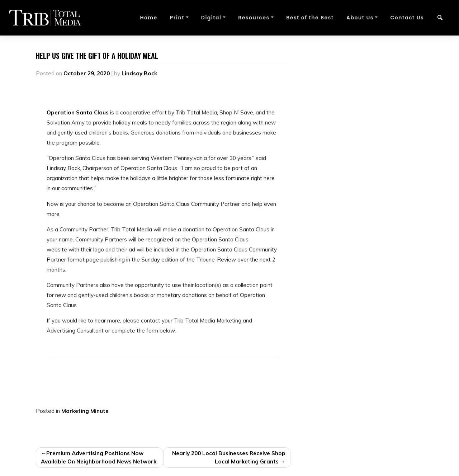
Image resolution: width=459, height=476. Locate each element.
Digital (211, 18)
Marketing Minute (85, 411)
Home (148, 18)
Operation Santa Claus (78, 112)
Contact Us (407, 18)
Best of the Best (310, 18)
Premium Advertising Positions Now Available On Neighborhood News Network (99, 457)
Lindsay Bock (139, 73)
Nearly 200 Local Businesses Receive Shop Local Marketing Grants (229, 457)
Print (177, 18)
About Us (360, 18)
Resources (254, 18)
